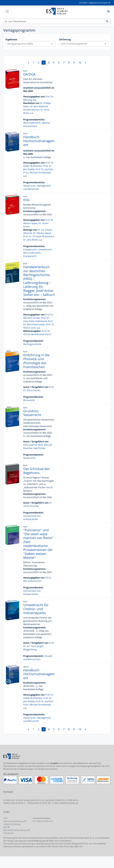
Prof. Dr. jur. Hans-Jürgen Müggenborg (39, 646)
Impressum (8, 833)
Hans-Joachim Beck (33, 445)
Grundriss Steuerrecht (32, 413)
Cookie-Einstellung (12, 824)
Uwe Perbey (39, 448)
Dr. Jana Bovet (31, 240)
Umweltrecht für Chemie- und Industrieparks (36, 609)
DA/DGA (29, 74)
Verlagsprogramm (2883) (31, 44)
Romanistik (29, 400)
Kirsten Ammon (31, 110)
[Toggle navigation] (7, 11)
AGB (5, 827)
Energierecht (30, 250)
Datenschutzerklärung (13, 821)
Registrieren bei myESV (99, 3)
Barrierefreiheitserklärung (15, 830)
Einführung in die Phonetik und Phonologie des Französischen (36, 361)
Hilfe (5, 818)
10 (80, 63)
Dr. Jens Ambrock (39, 106)
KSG (26, 200)
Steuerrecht (29, 186)
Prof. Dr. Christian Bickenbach (39, 236)
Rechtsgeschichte (32, 344)
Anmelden (83, 3)
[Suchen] (54, 21)
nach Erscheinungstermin (85, 44)
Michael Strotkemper (41, 173)
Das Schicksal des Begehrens (36, 471)
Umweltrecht (45, 250)
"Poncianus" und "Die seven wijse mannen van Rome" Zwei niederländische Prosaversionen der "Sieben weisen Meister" (38, 544)
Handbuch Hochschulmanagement (39, 141)
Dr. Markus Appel (42, 233)
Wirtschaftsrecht (32, 123)
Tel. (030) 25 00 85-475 (43, 821)
